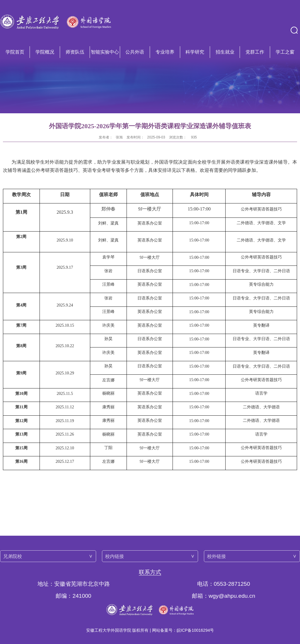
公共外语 (135, 52)
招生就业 (225, 52)
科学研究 (195, 52)
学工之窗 (285, 52)
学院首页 (15, 52)
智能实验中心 (105, 52)
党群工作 (255, 52)
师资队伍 (75, 52)
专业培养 (165, 52)
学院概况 (45, 52)
